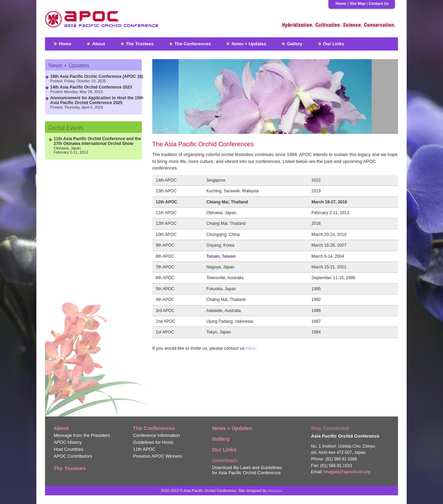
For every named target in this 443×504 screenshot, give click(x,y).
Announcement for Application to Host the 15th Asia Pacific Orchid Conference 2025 (97, 100)
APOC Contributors (73, 456)
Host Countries (69, 449)
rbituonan (275, 491)
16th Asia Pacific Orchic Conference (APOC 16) (97, 76)
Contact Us (379, 3)
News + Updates (249, 44)
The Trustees (140, 44)
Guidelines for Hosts (153, 442)
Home (341, 3)
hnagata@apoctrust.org (347, 472)
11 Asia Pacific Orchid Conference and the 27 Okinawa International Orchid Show (97, 141)
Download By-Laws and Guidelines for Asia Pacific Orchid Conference (247, 470)
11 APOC (144, 449)
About (99, 44)
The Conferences (193, 44)
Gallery (295, 44)
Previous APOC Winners (157, 456)
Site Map (357, 3)
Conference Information (156, 435)
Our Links (334, 44)
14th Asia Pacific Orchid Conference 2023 (91, 87)
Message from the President (82, 435)
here (250, 348)
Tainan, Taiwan (221, 256)
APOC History (68, 442)
